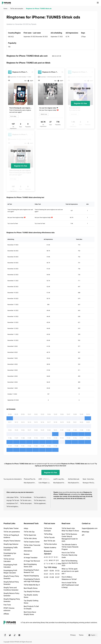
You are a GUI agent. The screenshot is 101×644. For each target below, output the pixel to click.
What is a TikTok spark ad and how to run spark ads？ (70, 571)
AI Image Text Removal (32, 561)
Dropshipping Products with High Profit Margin (32, 580)
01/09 (46, 577)
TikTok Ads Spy (29, 532)
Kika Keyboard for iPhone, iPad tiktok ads (31, 483)
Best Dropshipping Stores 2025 (30, 565)
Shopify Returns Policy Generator (11, 595)
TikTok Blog (48, 534)
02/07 (46, 571)
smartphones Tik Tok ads (13, 503)
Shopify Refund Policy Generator (11, 583)
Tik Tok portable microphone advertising (41, 497)
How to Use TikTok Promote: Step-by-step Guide (69, 555)
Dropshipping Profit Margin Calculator (10, 572)
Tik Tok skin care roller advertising (27, 500)
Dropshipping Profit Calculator (10, 566)
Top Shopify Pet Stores (32, 592)
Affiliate (6, 614)
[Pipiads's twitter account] (10, 635)
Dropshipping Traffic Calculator (11, 549)
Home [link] (6, 9)
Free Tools (7, 605)
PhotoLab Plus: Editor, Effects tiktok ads (31, 479)
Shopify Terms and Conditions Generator (11, 589)
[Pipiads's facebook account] (5, 635)
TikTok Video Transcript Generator (32, 546)
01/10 (57, 574)
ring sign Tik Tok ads (13, 500)
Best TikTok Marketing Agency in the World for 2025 (70, 563)
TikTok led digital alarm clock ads (13, 507)
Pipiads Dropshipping (31, 576)
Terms (81, 635)
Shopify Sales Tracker (11, 528)
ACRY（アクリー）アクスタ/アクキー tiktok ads (46, 479)
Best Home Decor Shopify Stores (30, 613)
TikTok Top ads (49, 537)
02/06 (51, 571)
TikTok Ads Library (30, 538)
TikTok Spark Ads (30, 535)
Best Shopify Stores (31, 588)
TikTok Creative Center (32, 542)
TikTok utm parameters (12, 532)
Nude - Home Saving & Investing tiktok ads (90, 479)
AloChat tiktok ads (74, 479)
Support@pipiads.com (90, 528)
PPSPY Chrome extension (9, 609)
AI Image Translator (31, 558)
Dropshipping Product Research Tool (31, 571)
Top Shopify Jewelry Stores (31, 596)
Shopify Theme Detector (12, 541)
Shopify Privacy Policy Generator (11, 577)
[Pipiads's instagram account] (19, 635)
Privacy (73, 635)
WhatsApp (86, 532)
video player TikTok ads (13, 497)
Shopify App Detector (11, 544)
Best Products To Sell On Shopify (31, 608)
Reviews (27, 554)
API (83, 535)
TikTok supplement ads (41, 503)
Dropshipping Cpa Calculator (10, 554)
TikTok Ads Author (50, 544)
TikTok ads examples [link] (17, 9)
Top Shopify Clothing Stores (31, 602)
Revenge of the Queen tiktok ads (90, 483)
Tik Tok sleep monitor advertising (41, 500)
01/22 (57, 571)
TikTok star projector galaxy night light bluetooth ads (27, 503)
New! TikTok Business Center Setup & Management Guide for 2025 (70, 538)
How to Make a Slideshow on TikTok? (69, 578)
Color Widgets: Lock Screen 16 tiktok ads (46, 483)
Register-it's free (80, 103)
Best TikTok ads (50, 541)
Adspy (26, 528)
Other (58, 564)
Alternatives (28, 551)
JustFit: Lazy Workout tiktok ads (61, 479)
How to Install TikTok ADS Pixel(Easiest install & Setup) (70, 585)
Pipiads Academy (50, 548)
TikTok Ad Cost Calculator (9, 560)
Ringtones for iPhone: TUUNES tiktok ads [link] (39, 9)
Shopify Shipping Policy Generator (12, 600)
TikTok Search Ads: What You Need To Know (70, 530)
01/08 (51, 577)
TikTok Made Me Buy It (32, 585)
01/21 (46, 574)
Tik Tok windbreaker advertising (27, 497)
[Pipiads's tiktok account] (15, 635)
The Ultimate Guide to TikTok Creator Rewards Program (70, 547)
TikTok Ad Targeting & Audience (11, 536)
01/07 (57, 577)
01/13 (51, 574)
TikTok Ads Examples (48, 530)
